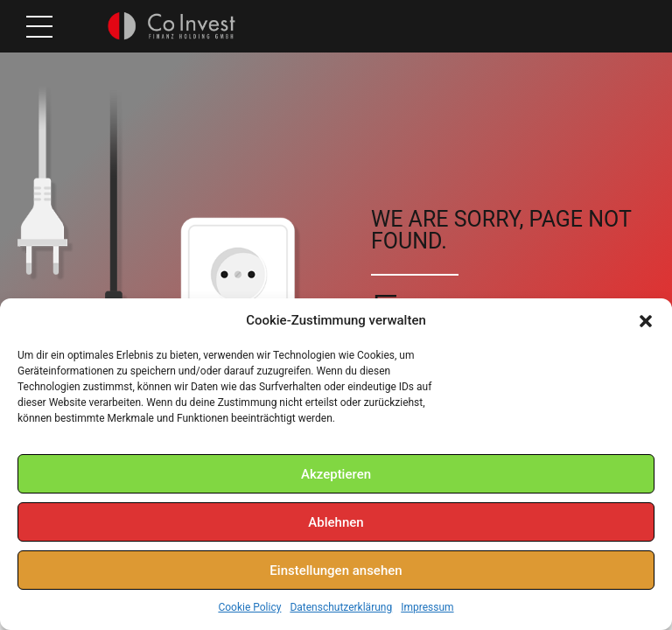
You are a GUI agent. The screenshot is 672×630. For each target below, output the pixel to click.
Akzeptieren (336, 474)
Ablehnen (336, 522)
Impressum (427, 607)
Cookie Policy (249, 607)
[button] (646, 321)
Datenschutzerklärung (341, 607)
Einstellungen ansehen (336, 570)
